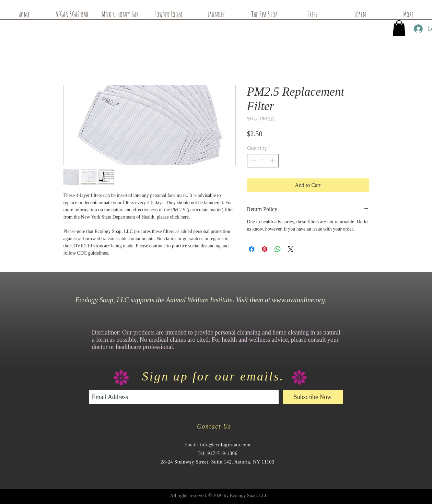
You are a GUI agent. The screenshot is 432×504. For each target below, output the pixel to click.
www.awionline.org (298, 300)
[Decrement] (253, 161)
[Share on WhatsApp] (278, 249)
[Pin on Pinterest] (265, 249)
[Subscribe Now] (313, 397)
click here (179, 217)
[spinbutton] (263, 161)
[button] (399, 28)
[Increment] (273, 161)
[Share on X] (291, 249)
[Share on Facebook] (252, 249)
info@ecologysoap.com (225, 445)
